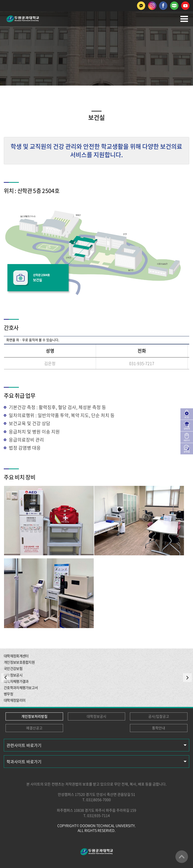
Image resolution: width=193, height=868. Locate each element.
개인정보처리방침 (34, 716)
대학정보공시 (96, 716)
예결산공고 (34, 728)
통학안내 (159, 728)
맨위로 (182, 857)
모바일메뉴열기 (184, 19)
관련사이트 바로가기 (24, 745)
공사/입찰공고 (159, 716)
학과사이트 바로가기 (24, 762)
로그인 (187, 417)
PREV (6, 678)
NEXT (187, 678)
